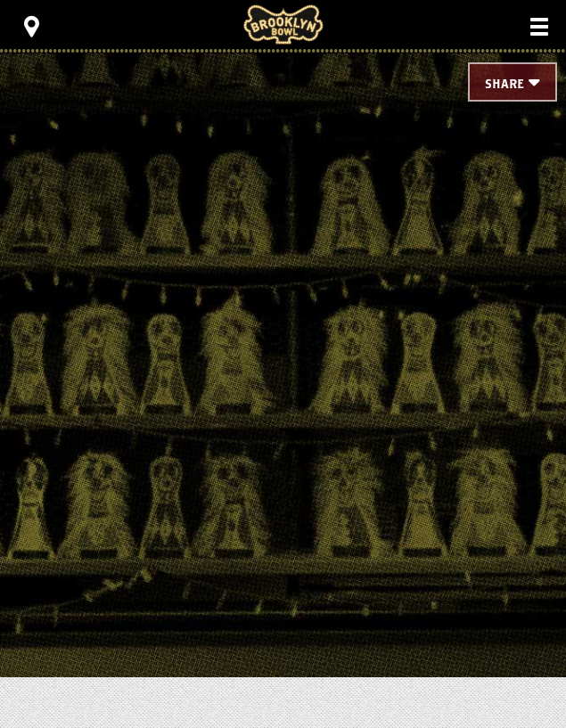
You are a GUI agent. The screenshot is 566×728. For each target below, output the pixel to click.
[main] (283, 321)
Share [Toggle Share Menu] (504, 85)
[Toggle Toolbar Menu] (31, 27)
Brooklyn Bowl (283, 25)
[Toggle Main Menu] (539, 27)
